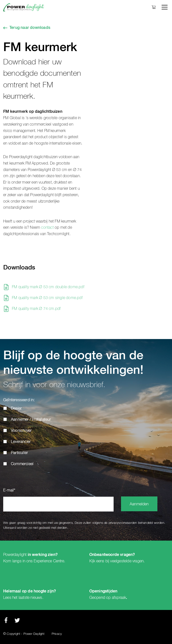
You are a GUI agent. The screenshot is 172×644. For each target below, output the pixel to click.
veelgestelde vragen (127, 561)
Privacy (57, 634)
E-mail (9, 491)
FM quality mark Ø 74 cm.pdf (36, 309)
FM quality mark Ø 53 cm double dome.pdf (48, 287)
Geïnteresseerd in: (19, 400)
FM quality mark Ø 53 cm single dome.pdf (47, 298)
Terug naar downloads (30, 28)
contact (47, 227)
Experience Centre (49, 561)
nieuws (36, 598)
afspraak (119, 598)
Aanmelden (139, 504)
